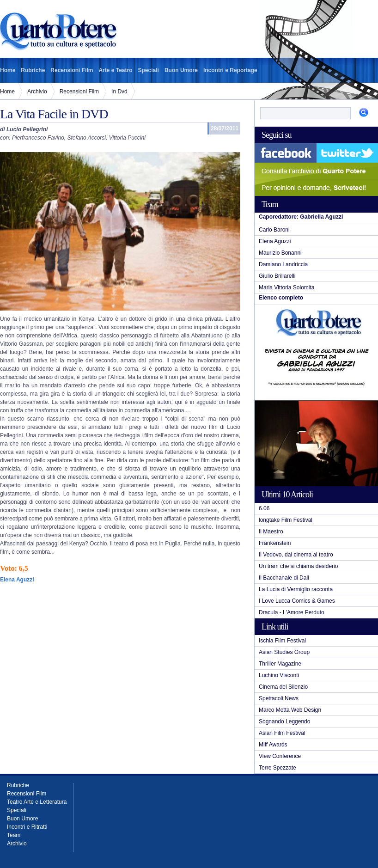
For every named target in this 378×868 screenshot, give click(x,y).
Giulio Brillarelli (277, 276)
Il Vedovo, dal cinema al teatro (296, 555)
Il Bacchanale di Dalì (284, 578)
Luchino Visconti (279, 675)
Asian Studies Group (284, 652)
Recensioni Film (72, 70)
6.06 (264, 508)
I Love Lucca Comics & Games (297, 601)
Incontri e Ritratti (27, 827)
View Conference (280, 756)
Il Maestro (271, 532)
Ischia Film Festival (282, 641)
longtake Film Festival (286, 520)
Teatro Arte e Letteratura (37, 802)
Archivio (37, 92)
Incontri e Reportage (230, 70)
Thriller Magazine (280, 664)
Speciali (149, 70)
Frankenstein (275, 543)
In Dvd (119, 92)
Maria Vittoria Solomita (287, 287)
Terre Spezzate (277, 768)
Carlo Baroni (274, 230)
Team (14, 835)
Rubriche (33, 70)
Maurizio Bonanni (280, 253)
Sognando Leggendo (284, 721)
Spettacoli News (279, 698)
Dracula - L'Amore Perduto (292, 612)
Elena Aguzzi (275, 241)
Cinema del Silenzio (283, 687)
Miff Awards (273, 745)
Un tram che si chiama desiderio (298, 566)
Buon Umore (181, 70)
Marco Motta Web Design (290, 710)
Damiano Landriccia (283, 264)
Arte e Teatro (115, 70)
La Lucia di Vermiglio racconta (296, 589)
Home (8, 70)
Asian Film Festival (282, 733)
